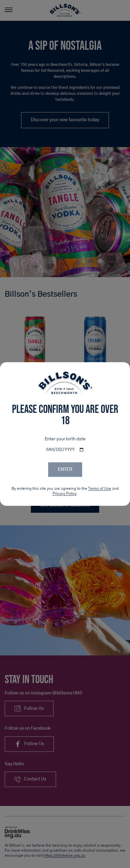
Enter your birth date (65, 439)
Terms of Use (100, 488)
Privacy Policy (65, 494)
